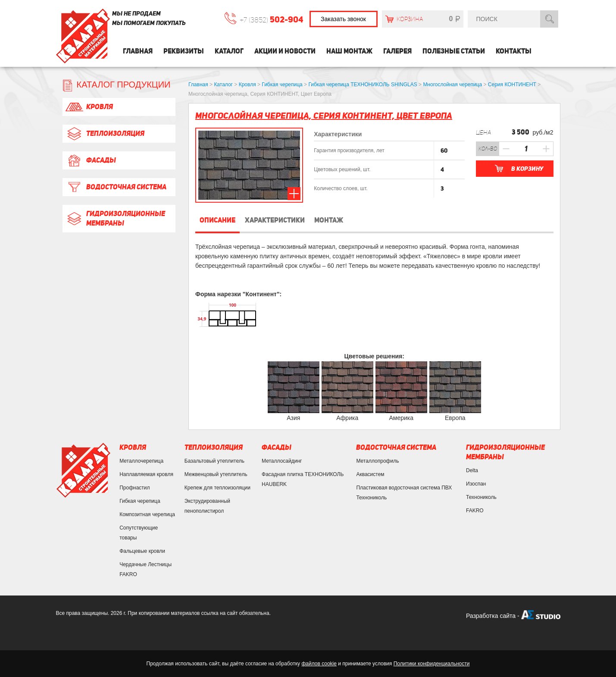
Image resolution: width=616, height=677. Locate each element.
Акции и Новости (285, 51)
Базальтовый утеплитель (214, 461)
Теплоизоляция (105, 134)
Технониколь (481, 497)
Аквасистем (370, 474)
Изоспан (476, 484)
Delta (472, 470)
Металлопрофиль (377, 461)
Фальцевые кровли (142, 551)
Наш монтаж (349, 51)
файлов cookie (319, 664)
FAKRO (475, 511)
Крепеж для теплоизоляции (217, 488)
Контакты (514, 51)
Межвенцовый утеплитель (216, 474)
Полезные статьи (454, 51)
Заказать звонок (343, 19)
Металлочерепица (141, 461)
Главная (138, 51)
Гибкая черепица (140, 501)
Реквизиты (184, 51)
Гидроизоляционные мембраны (115, 218)
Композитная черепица (147, 514)
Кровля (89, 107)
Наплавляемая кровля (146, 474)
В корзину (527, 169)
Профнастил (134, 488)
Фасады (90, 160)
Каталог (229, 51)
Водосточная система (116, 187)
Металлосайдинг (282, 461)
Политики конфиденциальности (432, 664)
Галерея (397, 51)
